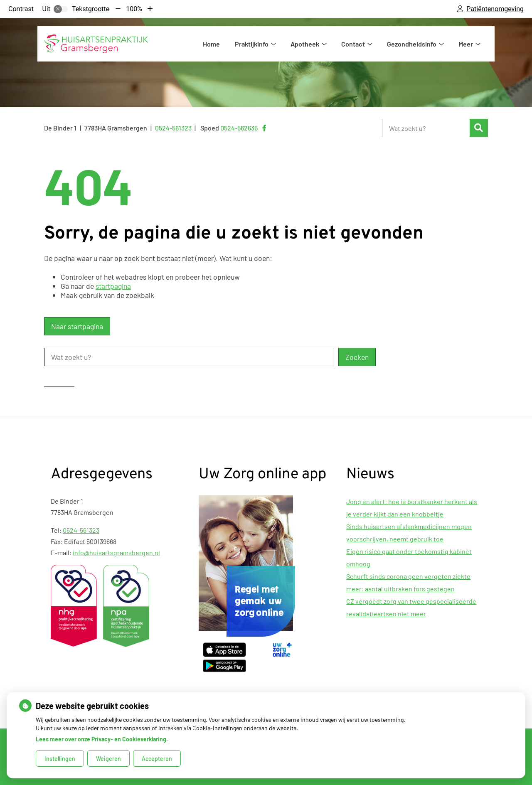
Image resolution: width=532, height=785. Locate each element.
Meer (466, 44)
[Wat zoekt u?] (426, 128)
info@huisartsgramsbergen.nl (116, 552)
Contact (353, 44)
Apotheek (305, 44)
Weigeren (108, 759)
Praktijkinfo (252, 44)
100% (134, 9)
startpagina (113, 286)
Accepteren (157, 759)
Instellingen (60, 759)
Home (211, 44)
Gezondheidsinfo (412, 44)
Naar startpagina (77, 326)
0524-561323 (81, 530)
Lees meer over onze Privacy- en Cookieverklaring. (102, 739)
